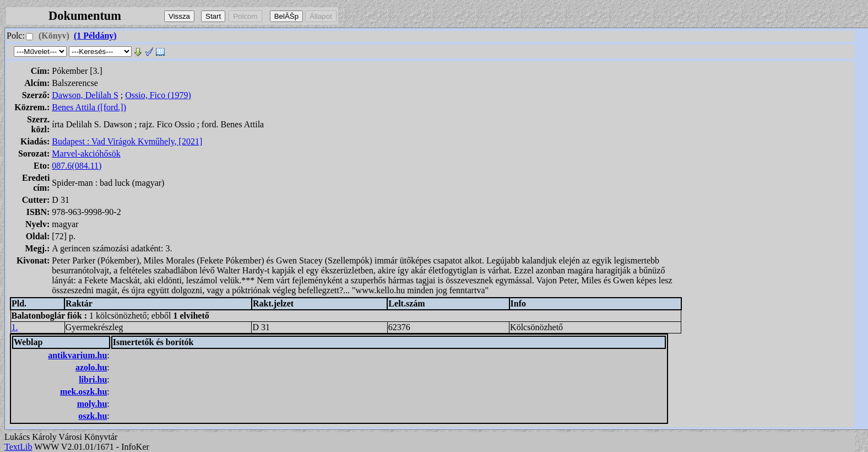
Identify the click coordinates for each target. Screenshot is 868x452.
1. (15, 327)
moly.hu (92, 404)
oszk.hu (93, 416)
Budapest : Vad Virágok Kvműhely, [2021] (127, 141)
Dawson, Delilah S (85, 95)
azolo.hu (91, 367)
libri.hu (93, 380)
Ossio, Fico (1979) (158, 95)
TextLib (18, 447)
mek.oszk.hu (83, 392)
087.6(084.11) (77, 166)
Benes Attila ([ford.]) (89, 107)
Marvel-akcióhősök (86, 154)
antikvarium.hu (77, 355)
